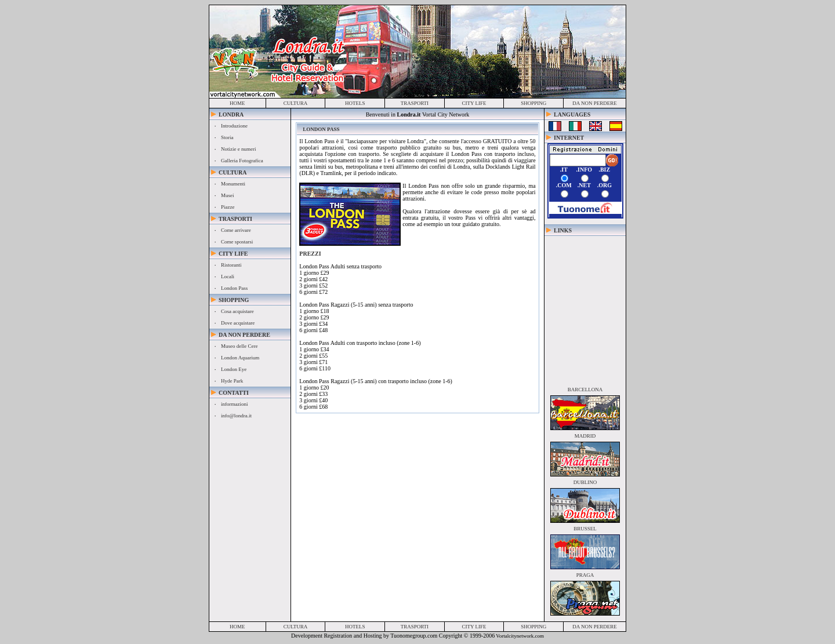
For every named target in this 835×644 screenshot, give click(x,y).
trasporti (415, 103)
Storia (227, 137)
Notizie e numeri (238, 149)
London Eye (234, 369)
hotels (355, 103)
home (237, 103)
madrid (585, 436)
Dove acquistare (238, 323)
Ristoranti (231, 265)
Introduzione (234, 126)
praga (585, 575)
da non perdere (595, 103)
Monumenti (233, 184)
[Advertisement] (585, 308)
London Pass (234, 288)
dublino (585, 482)
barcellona (585, 390)
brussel (585, 529)
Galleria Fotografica (242, 161)
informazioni (235, 404)
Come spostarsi (237, 242)
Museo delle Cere (239, 346)
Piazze (228, 207)
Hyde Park (232, 381)
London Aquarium (240, 358)
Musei (228, 195)
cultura (296, 103)
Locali (228, 276)
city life (474, 103)
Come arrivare (236, 230)
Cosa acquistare (237, 311)
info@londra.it (236, 416)
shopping (533, 103)
